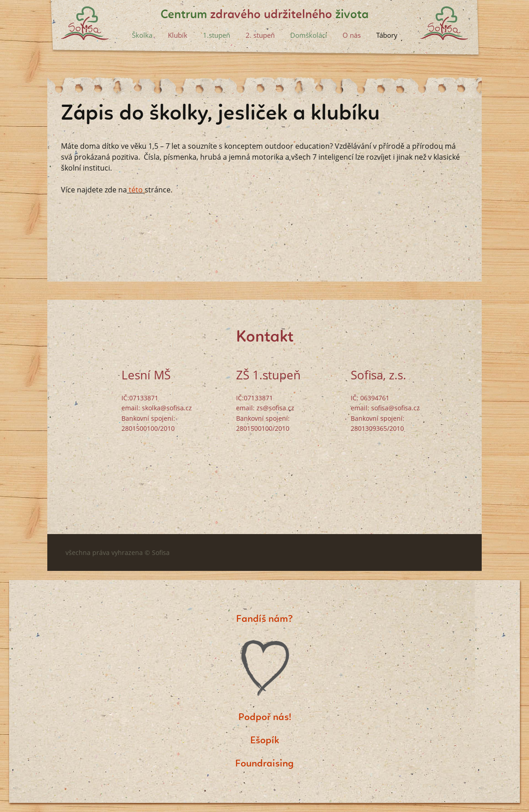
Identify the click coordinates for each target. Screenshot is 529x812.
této (135, 190)
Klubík (178, 35)
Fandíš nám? (264, 619)
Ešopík (265, 741)
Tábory (387, 35)
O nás (352, 35)
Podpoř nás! (265, 717)
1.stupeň (217, 35)
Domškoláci (309, 35)
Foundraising (264, 764)
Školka (142, 35)
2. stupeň (260, 35)
